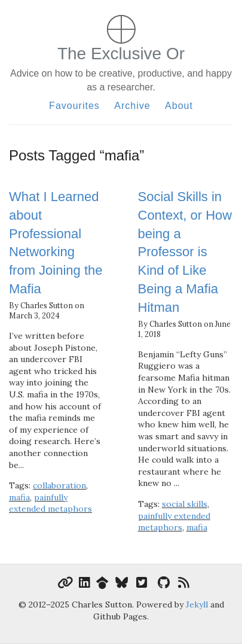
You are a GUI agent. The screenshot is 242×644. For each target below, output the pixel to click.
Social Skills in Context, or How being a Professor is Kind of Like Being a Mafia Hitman (185, 252)
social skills (185, 504)
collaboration (59, 485)
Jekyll (197, 604)
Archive (132, 106)
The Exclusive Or (121, 69)
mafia (19, 497)
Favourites (74, 106)
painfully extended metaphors (50, 503)
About (179, 106)
